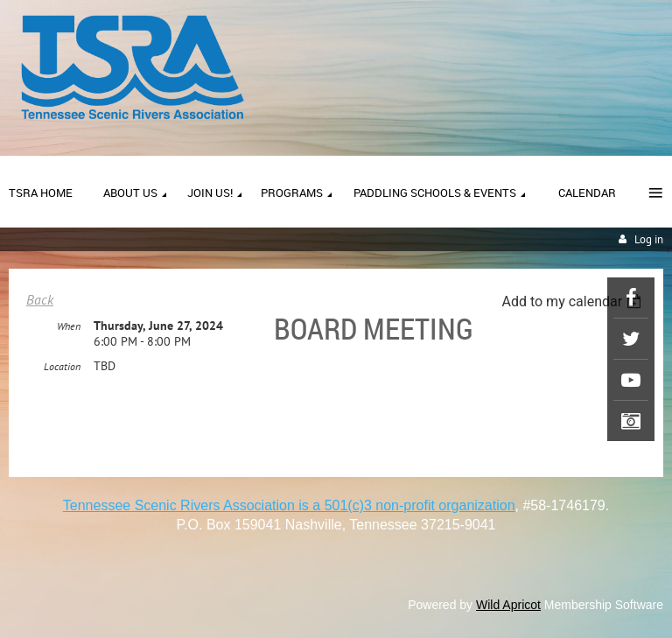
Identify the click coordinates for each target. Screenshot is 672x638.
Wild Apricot (508, 605)
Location (62, 366)
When (69, 326)
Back (40, 299)
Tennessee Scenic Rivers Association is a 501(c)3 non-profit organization (289, 505)
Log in (649, 239)
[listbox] (574, 301)
